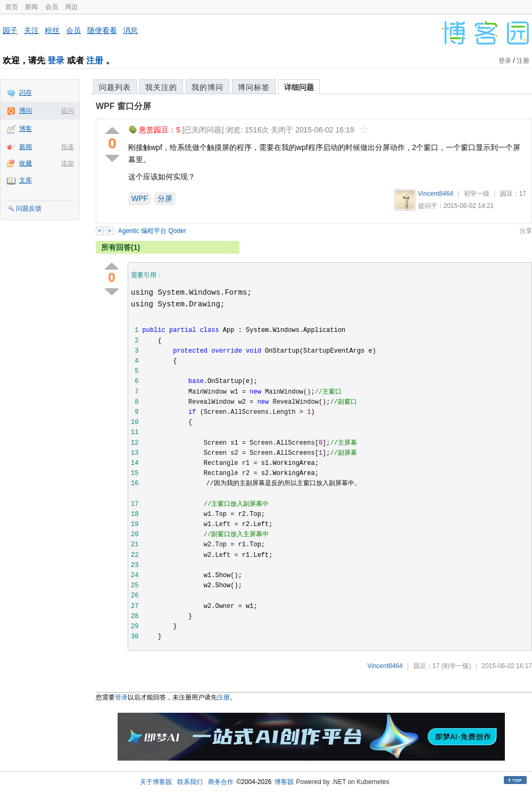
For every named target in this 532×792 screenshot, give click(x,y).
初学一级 (477, 194)
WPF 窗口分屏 (123, 106)
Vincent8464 (436, 194)
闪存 (26, 93)
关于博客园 (156, 782)
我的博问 (207, 87)
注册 (95, 60)
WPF (140, 198)
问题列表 (115, 87)
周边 (71, 7)
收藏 (26, 163)
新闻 (31, 7)
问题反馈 (29, 209)
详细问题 (299, 87)
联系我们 (190, 782)
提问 (68, 111)
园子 (10, 30)
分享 (526, 231)
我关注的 (161, 87)
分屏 (165, 198)
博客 (26, 129)
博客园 (284, 782)
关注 (31, 30)
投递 (68, 147)
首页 (12, 7)
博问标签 (254, 87)
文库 (26, 180)
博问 (26, 111)
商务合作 (221, 782)
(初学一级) (456, 666)
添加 (68, 163)
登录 (56, 60)
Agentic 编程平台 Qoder (152, 231)
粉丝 (52, 30)
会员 (52, 7)
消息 (130, 30)
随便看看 (102, 30)
